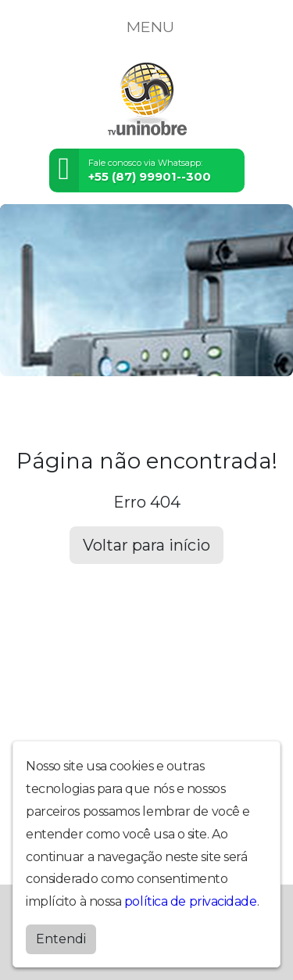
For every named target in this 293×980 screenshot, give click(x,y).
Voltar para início (146, 545)
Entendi (61, 939)
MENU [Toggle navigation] (147, 27)
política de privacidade (191, 901)
